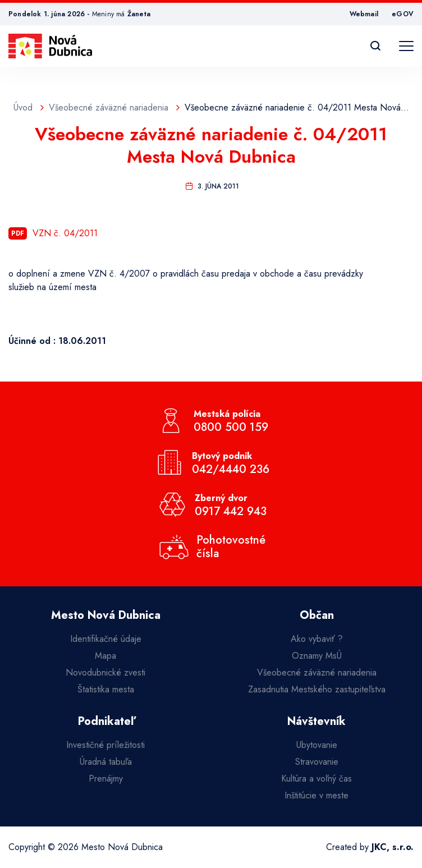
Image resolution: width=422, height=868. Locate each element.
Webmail (364, 14)
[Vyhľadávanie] (375, 46)
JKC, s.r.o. (393, 847)
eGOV (403, 14)
